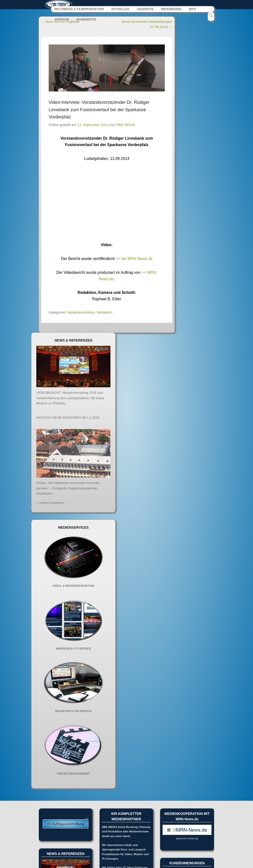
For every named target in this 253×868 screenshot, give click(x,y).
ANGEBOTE (145, 9)
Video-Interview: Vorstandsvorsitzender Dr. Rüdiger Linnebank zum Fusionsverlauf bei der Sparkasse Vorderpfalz (99, 110)
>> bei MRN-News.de (134, 259)
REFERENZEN (171, 9)
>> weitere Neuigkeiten (50, 503)
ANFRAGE (62, 20)
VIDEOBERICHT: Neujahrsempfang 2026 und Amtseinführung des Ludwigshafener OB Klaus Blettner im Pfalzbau (70, 398)
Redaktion (105, 312)
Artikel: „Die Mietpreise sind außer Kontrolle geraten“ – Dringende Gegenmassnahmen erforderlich (68, 488)
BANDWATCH (86, 20)
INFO (192, 9)
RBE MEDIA (126, 125)
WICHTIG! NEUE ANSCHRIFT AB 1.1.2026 (68, 418)
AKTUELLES (120, 9)
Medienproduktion (81, 312)
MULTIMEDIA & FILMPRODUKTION (79, 9)
